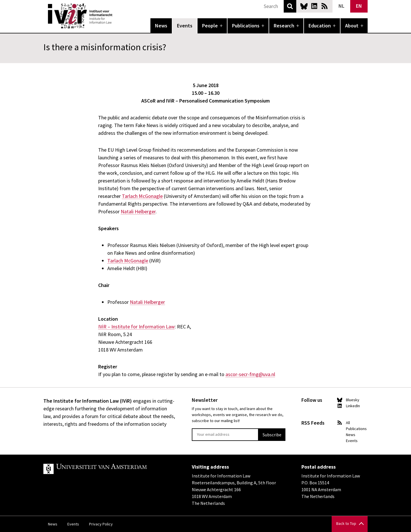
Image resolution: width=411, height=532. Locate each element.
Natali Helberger (138, 211)
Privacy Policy (101, 524)
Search (290, 6)
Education (320, 26)
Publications (246, 26)
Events (185, 26)
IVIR (116, 16)
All (348, 423)
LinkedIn (314, 6)
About (352, 26)
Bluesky (304, 6)
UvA (110, 469)
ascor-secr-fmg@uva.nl (250, 374)
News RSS (325, 6)
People (210, 26)
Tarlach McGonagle (142, 196)
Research (284, 26)
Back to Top (346, 523)
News (161, 26)
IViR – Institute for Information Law (136, 327)
